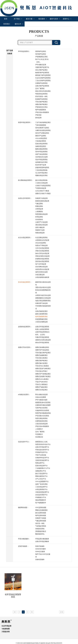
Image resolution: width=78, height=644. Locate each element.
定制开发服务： (23, 546)
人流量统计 (39, 429)
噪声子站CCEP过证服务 (43, 555)
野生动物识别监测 (41, 394)
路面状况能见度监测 (42, 201)
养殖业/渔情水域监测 (42, 256)
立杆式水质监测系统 (42, 248)
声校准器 (38, 115)
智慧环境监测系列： (25, 122)
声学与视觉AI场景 (41, 400)
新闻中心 (67, 19)
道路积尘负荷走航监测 (43, 340)
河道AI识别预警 (41, 397)
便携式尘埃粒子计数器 (43, 193)
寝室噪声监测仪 (41, 51)
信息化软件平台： (24, 442)
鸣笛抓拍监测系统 (41, 94)
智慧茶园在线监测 (41, 214)
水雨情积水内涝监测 (42, 240)
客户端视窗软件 (41, 503)
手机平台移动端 (41, 455)
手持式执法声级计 (41, 371)
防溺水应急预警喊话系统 (43, 291)
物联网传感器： (23, 507)
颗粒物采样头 (40, 534)
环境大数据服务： (24, 539)
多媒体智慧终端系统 (42, 167)
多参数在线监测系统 (42, 259)
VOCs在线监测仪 (41, 138)
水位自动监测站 (41, 243)
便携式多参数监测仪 (42, 347)
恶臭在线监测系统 (41, 144)
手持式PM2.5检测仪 (42, 366)
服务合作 (19, 24)
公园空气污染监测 (41, 222)
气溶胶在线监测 (41, 188)
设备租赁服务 (40, 559)
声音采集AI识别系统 (42, 416)
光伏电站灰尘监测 (41, 157)
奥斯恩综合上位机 (41, 442)
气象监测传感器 (41, 521)
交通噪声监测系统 (41, 83)
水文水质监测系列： (25, 237)
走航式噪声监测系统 (42, 86)
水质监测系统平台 (41, 489)
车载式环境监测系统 (42, 337)
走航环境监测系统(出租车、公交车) (42, 333)
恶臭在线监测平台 (41, 466)
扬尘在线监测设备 (41, 180)
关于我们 (18, 19)
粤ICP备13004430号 (57, 643)
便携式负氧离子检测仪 (43, 376)
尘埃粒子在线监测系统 (43, 185)
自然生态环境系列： (25, 198)
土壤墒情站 (39, 211)
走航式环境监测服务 (42, 541)
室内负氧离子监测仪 (42, 128)
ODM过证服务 (40, 551)
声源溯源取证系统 (41, 57)
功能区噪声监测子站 (42, 67)
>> (32, 612)
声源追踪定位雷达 (41, 107)
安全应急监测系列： (25, 282)
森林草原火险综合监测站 (43, 283)
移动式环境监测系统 (42, 342)
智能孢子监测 (40, 230)
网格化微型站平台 (41, 476)
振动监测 (38, 118)
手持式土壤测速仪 (41, 384)
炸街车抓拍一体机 (41, 96)
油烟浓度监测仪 (41, 146)
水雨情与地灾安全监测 (43, 295)
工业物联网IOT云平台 (43, 468)
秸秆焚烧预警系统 (41, 316)
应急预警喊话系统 (41, 319)
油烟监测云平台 (41, 471)
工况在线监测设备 (41, 170)
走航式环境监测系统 (42, 327)
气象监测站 (39, 204)
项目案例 (43, 19)
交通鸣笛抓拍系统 (41, 421)
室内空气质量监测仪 (42, 133)
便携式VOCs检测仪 (42, 379)
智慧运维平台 (40, 463)
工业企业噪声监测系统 (43, 80)
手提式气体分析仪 (41, 382)
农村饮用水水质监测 (42, 269)
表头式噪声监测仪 (41, 70)
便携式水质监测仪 (41, 390)
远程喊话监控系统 (41, 162)
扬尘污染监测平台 (41, 473)
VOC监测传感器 (41, 507)
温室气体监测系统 (41, 154)
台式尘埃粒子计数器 (42, 191)
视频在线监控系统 (41, 175)
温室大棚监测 (40, 227)
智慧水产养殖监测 (41, 245)
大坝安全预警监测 (41, 322)
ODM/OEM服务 (41, 549)
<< (15, 612)
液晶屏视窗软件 (41, 500)
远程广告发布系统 (41, 484)
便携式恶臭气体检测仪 (43, 368)
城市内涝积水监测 (41, 272)
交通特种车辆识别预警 (43, 405)
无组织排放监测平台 (42, 460)
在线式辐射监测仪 (41, 311)
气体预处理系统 (41, 526)
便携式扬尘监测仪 (41, 363)
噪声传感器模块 (41, 110)
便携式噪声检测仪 (41, 104)
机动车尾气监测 (41, 165)
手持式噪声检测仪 (41, 102)
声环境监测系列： (24, 51)
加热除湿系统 (40, 529)
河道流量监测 (40, 275)
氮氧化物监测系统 (41, 149)
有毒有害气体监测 (41, 303)
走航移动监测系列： (25, 327)
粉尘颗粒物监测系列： (26, 180)
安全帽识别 (39, 437)
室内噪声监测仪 (41, 54)
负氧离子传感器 (41, 518)
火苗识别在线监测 (41, 424)
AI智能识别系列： (24, 394)
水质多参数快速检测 (42, 277)
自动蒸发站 (39, 219)
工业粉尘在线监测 (41, 183)
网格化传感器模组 (41, 510)
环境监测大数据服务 (42, 539)
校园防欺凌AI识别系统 (43, 402)
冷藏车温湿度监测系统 (43, 130)
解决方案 (30, 19)
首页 (6, 19)
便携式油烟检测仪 (41, 355)
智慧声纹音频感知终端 (43, 413)
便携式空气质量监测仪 (43, 374)
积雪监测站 (39, 217)
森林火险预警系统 (41, 314)
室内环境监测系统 (41, 152)
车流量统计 (39, 434)
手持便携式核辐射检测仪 (43, 307)
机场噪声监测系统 (41, 99)
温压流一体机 (40, 523)
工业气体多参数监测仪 (43, 122)
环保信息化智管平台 (42, 450)
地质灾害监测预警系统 (43, 301)
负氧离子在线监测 (41, 198)
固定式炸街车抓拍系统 (43, 91)
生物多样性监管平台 (42, 458)
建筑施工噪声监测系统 (43, 75)
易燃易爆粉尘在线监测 (43, 298)
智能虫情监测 (40, 233)
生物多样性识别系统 (42, 410)
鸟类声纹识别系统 (41, 408)
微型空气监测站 (41, 136)
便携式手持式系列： (25, 347)
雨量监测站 (39, 206)
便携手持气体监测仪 (42, 350)
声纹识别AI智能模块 (42, 112)
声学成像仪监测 (41, 65)
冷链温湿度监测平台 (42, 492)
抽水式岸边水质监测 (42, 253)
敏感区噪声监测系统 (42, 73)
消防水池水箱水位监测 (43, 287)
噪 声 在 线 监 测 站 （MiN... (42, 61)
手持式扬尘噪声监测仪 (43, 353)
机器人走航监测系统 (42, 329)
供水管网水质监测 (41, 267)
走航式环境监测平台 (42, 447)
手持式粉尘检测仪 (41, 358)
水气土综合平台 (41, 479)
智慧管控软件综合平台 (43, 444)
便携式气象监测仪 (41, 387)
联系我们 (7, 24)
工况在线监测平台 (41, 487)
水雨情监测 (39, 209)
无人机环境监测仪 (41, 173)
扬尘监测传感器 (41, 513)
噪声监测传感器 (41, 515)
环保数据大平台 (41, 497)
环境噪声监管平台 (41, 452)
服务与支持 (55, 19)
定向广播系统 (40, 88)
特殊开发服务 (40, 546)
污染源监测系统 (41, 141)
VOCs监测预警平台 (42, 481)
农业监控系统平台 (41, 495)
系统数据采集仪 (41, 531)
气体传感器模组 (41, 125)
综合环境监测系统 (41, 159)
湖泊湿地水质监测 (41, 225)
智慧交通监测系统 (41, 418)
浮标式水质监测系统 (42, 251)
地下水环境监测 (41, 264)
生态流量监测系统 (41, 237)
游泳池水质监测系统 (42, 261)
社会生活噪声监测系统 (43, 78)
